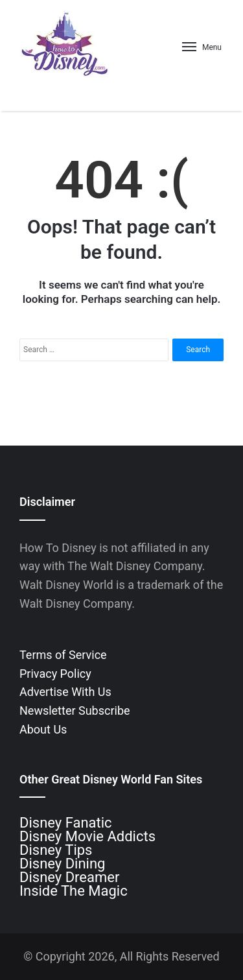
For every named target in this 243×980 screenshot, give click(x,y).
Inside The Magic (74, 891)
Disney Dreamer (69, 877)
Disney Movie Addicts (87, 836)
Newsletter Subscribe (75, 711)
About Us (43, 729)
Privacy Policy (55, 674)
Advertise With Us (65, 692)
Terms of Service (63, 655)
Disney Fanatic (66, 823)
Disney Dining (62, 864)
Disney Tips (56, 850)
